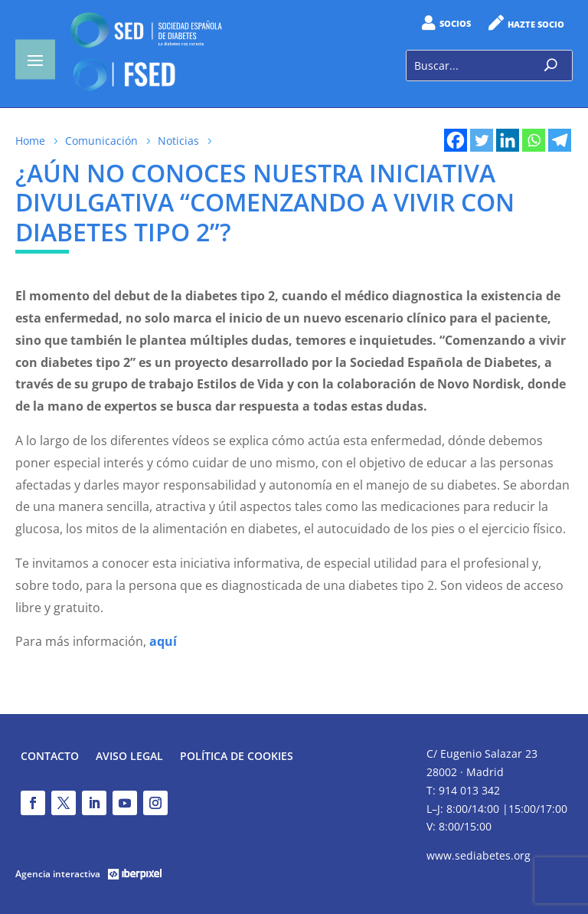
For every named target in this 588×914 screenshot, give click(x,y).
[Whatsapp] (534, 140)
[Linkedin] (508, 140)
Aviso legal (129, 757)
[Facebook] (456, 140)
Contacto (50, 757)
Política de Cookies (237, 757)
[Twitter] (482, 140)
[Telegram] (560, 140)
